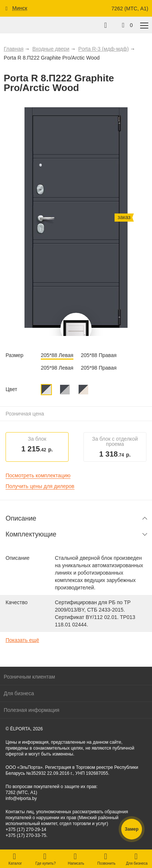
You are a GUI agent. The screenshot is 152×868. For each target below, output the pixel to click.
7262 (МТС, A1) (130, 9)
